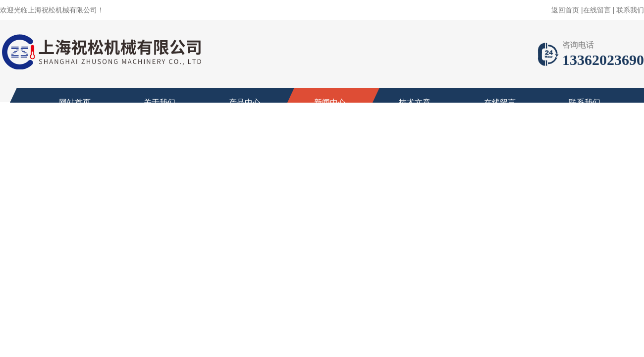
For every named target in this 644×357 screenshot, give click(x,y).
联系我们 (630, 10)
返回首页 (565, 10)
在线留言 (597, 10)
